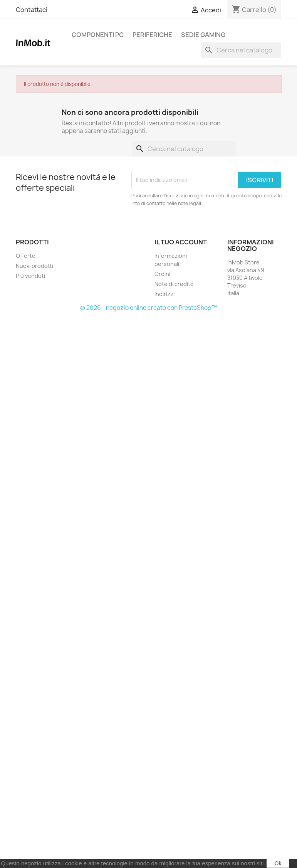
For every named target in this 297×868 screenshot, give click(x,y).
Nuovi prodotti (34, 266)
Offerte (26, 256)
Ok (278, 863)
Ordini (162, 274)
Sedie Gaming (203, 35)
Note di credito (174, 284)
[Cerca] (241, 50)
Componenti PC (98, 35)
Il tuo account (181, 242)
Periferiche (152, 35)
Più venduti (30, 276)
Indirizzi (164, 294)
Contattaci (32, 10)
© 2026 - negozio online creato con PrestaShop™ (148, 308)
